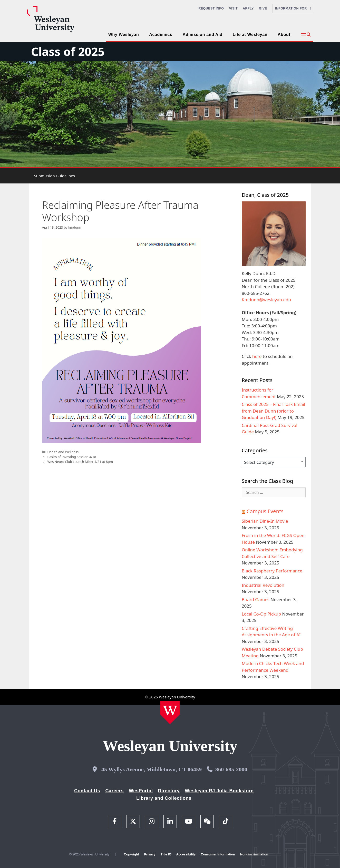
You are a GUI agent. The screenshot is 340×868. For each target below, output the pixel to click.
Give (263, 8)
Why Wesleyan (124, 35)
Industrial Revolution (263, 585)
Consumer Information (218, 854)
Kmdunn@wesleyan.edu (266, 300)
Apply (248, 8)
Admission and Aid (203, 35)
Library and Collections (164, 798)
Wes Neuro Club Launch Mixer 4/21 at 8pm (80, 462)
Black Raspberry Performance (272, 571)
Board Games (256, 599)
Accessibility (186, 854)
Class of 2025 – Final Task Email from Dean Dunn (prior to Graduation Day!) (273, 411)
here (257, 356)
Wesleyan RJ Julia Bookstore (219, 791)
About (284, 35)
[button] (306, 35)
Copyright (132, 854)
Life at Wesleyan (250, 35)
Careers (114, 791)
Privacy (150, 854)
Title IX (166, 854)
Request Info (211, 8)
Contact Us (87, 791)
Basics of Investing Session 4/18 (72, 457)
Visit (234, 8)
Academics (161, 35)
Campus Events (265, 511)
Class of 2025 (68, 51)
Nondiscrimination (254, 854)
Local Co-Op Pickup (261, 614)
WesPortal (141, 791)
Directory (169, 791)
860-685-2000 (231, 769)
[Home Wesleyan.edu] (170, 713)
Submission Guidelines (55, 176)
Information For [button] (293, 8)
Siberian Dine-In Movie (265, 521)
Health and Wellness (63, 452)
